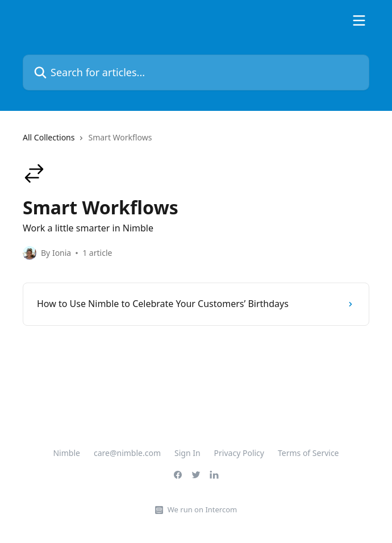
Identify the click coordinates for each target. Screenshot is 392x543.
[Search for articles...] (196, 72)
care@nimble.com (127, 453)
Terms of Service (308, 453)
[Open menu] (359, 20)
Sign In (187, 453)
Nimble (66, 453)
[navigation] (196, 142)
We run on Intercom (202, 509)
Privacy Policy (239, 453)
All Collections (49, 137)
